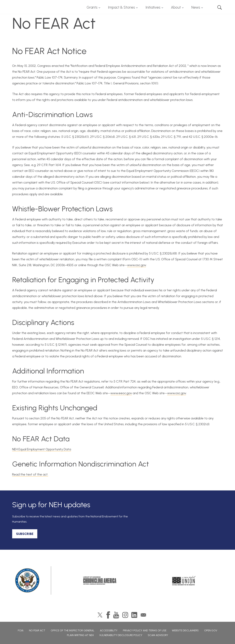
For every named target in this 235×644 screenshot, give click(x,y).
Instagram (125, 615)
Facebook (108, 615)
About (176, 7)
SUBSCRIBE (25, 534)
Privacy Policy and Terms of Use (145, 630)
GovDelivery (143, 615)
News (196, 7)
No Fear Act (37, 630)
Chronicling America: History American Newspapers (100, 581)
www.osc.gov (137, 265)
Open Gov (211, 630)
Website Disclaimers (185, 630)
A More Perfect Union (184, 581)
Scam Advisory (158, 635)
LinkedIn (134, 615)
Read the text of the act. (30, 474)
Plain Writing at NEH (80, 635)
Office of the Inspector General (73, 630)
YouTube (116, 615)
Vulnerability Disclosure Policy (121, 635)
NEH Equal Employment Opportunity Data (42, 449)
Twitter (100, 615)
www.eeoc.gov (121, 393)
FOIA (21, 630)
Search (220, 7)
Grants (92, 7)
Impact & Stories (121, 7)
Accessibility (109, 630)
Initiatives (153, 7)
